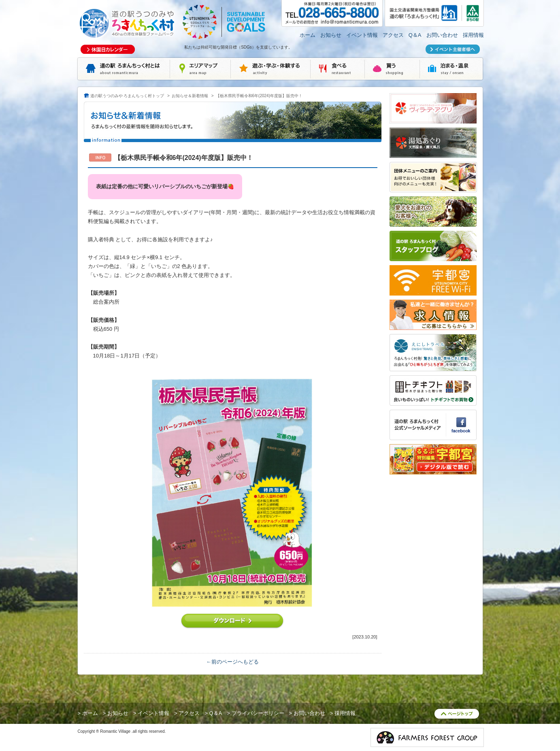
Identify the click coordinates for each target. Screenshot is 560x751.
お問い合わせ (442, 35)
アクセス (393, 35)
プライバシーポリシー (258, 713)
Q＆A (415, 35)
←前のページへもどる (232, 662)
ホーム (308, 35)
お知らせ (331, 35)
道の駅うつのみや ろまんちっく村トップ (127, 96)
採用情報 (473, 35)
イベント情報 (362, 35)
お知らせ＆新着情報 (190, 96)
